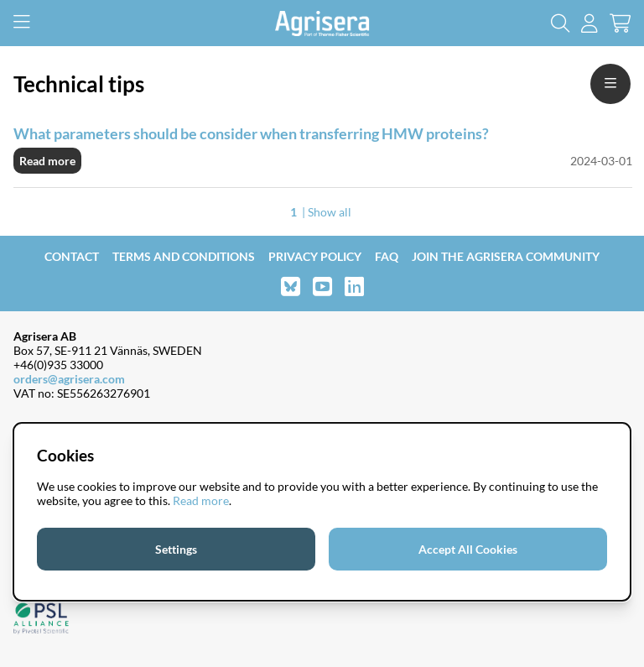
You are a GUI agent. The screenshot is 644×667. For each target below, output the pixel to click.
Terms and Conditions (184, 256)
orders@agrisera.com (69, 379)
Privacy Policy (315, 256)
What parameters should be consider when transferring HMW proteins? (251, 133)
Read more (47, 161)
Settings (176, 549)
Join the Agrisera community (506, 256)
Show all (330, 212)
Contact (72, 256)
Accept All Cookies (468, 549)
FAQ (387, 256)
